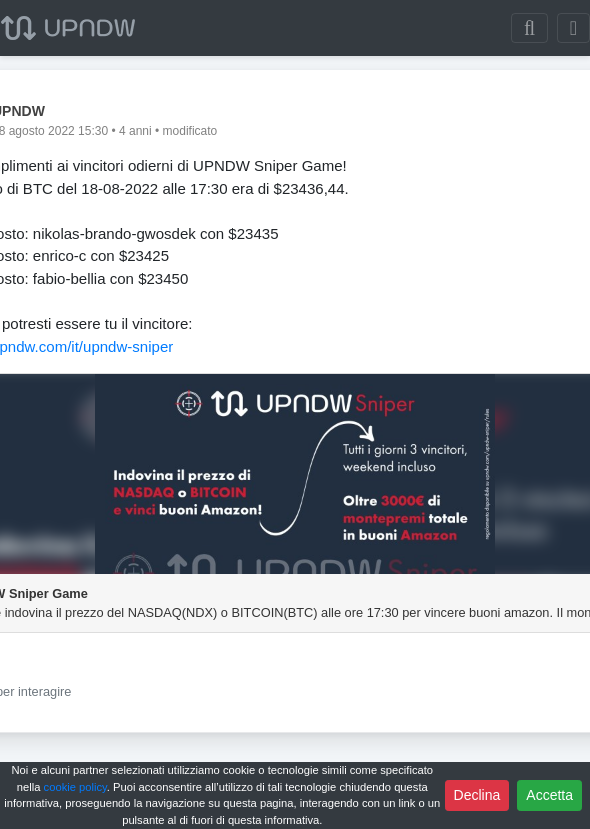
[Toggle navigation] (573, 28)
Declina (477, 795)
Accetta (549, 795)
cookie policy (75, 787)
